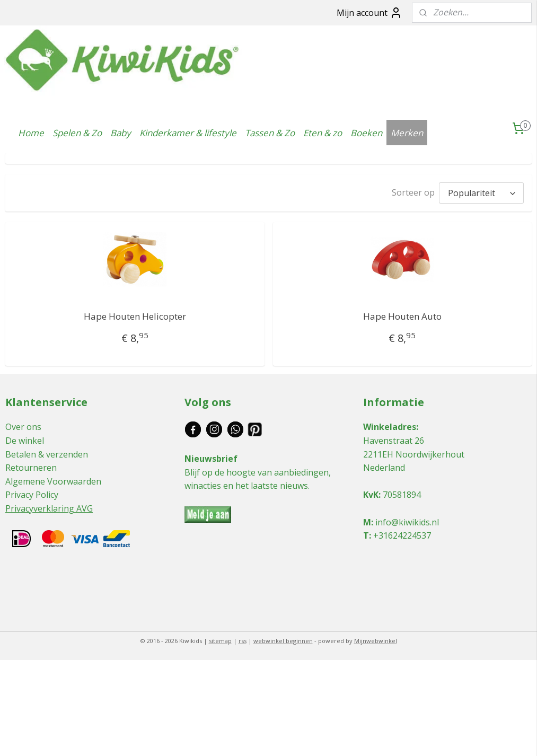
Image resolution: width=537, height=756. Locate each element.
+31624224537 (402, 533)
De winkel (25, 438)
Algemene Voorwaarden (53, 479)
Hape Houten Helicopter (135, 314)
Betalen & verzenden (47, 452)
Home (31, 133)
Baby (121, 133)
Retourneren (31, 465)
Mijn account (369, 13)
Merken (407, 133)
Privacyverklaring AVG (49, 506)
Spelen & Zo (77, 133)
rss (243, 638)
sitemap (220, 638)
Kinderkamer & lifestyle (188, 133)
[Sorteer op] (481, 192)
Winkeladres (390, 424)
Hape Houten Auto (402, 314)
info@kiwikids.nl (407, 520)
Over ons (23, 424)
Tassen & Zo (270, 133)
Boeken (366, 133)
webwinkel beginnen (283, 638)
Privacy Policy (32, 492)
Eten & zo (323, 133)
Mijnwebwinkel (376, 638)
